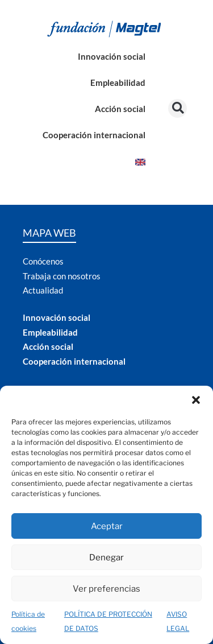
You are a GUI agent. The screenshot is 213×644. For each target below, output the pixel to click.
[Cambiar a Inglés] (140, 160)
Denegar (106, 558)
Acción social (120, 109)
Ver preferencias (106, 589)
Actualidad (43, 290)
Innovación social (112, 56)
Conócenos (43, 261)
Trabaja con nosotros (62, 276)
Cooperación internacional (94, 135)
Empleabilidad (118, 82)
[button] (196, 400)
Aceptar (107, 526)
